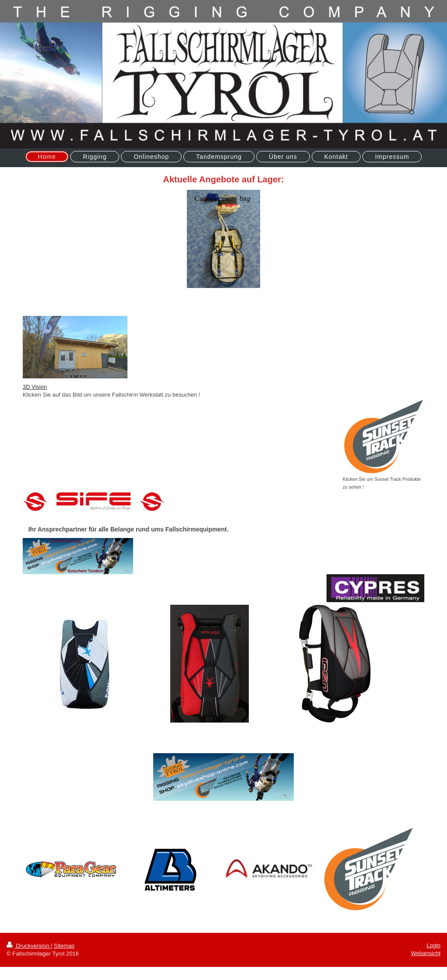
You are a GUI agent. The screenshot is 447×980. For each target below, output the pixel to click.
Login (433, 945)
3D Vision (35, 387)
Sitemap (64, 946)
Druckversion (29, 946)
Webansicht (426, 953)
